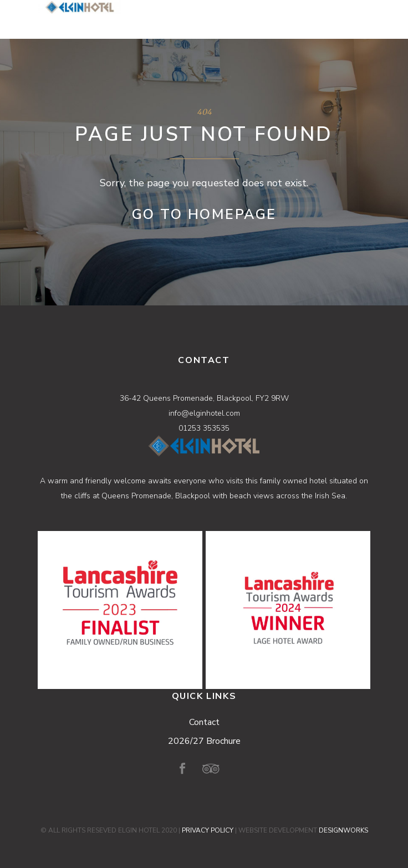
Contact (204, 722)
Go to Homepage (204, 215)
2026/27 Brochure (204, 741)
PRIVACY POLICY (208, 830)
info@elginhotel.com (204, 413)
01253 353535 (204, 428)
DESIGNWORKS (343, 830)
